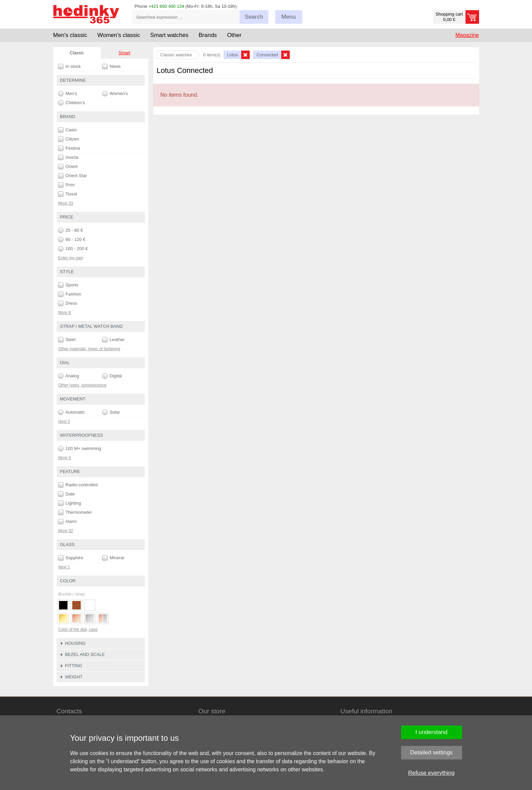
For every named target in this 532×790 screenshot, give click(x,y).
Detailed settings (432, 753)
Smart (124, 53)
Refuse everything (431, 773)
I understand (431, 732)
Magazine (467, 35)
